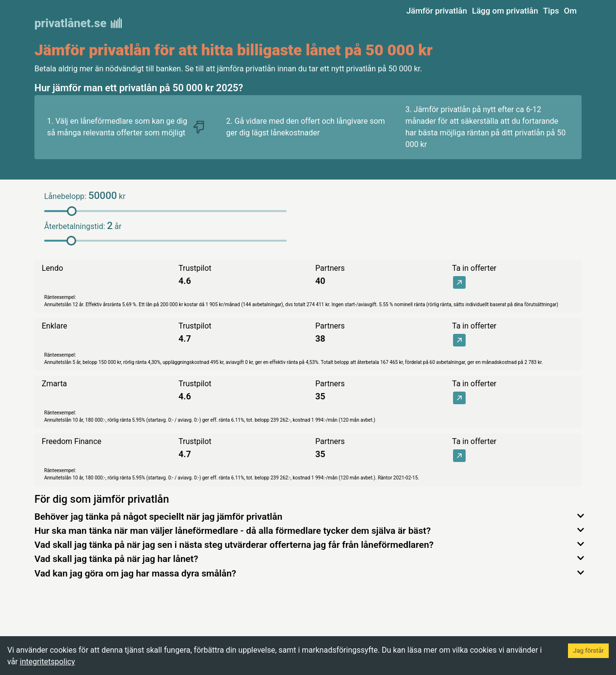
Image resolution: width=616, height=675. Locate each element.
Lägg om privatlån (505, 11)
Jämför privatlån (437, 11)
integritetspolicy (48, 662)
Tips (551, 11)
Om (570, 11)
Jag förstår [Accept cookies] (588, 650)
